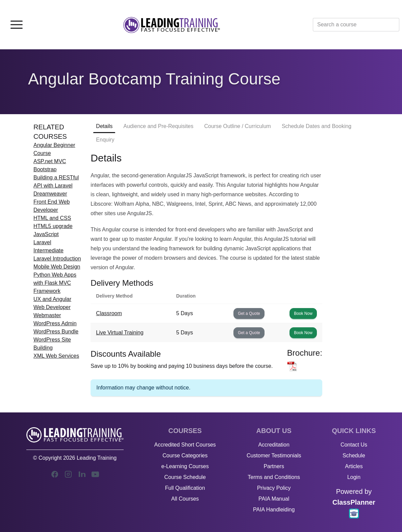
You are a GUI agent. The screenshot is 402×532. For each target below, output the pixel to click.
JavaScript (46, 234)
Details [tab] (104, 126)
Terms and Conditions (274, 477)
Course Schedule (185, 477)
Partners (274, 466)
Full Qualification (185, 488)
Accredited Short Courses (185, 445)
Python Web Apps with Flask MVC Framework (55, 283)
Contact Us (354, 445)
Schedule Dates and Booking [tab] (317, 126)
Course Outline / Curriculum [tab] (237, 126)
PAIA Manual (274, 499)
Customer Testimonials (274, 455)
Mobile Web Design (57, 267)
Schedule (354, 455)
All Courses (185, 499)
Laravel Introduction (57, 259)
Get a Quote (249, 313)
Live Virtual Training (120, 333)
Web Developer (52, 307)
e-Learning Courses (185, 466)
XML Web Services (56, 356)
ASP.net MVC (50, 161)
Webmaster (47, 315)
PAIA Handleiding (274, 510)
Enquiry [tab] (105, 140)
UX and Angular (52, 299)
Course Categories (185, 455)
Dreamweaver (50, 194)
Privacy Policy (274, 488)
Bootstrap (45, 169)
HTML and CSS (52, 218)
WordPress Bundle (56, 332)
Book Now (303, 313)
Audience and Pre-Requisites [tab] (158, 126)
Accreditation (274, 445)
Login (354, 477)
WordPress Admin (55, 323)
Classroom (109, 313)
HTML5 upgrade (53, 226)
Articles (354, 466)
